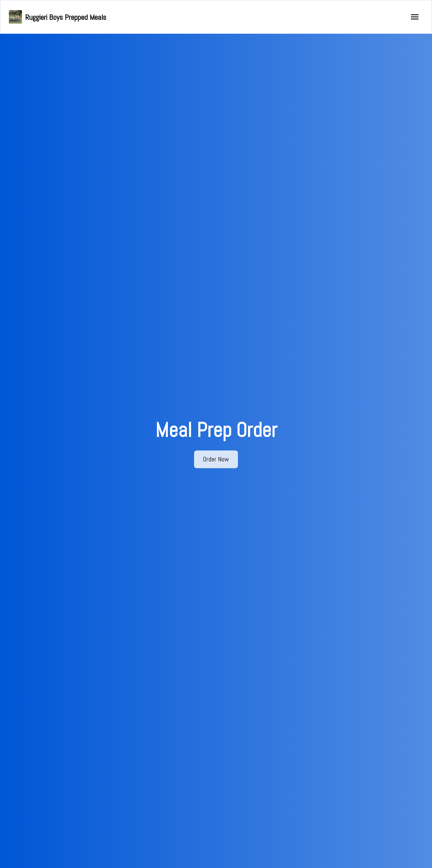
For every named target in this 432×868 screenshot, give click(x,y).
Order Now (216, 459)
